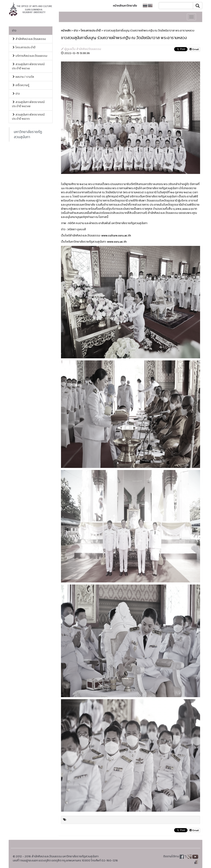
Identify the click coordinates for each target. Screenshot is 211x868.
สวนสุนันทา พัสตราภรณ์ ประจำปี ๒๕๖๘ (28, 66)
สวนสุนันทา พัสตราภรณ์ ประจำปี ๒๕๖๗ (28, 104)
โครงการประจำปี (24, 47)
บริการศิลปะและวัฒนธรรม (30, 56)
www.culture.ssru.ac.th (116, 236)
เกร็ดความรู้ (21, 85)
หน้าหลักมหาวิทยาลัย (125, 6)
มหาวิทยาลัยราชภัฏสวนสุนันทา (28, 134)
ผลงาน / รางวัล (23, 77)
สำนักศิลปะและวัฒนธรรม (29, 39)
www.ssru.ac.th (117, 242)
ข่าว (14, 31)
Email (194, 49)
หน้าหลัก (66, 31)
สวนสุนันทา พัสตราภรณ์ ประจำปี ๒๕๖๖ (28, 117)
